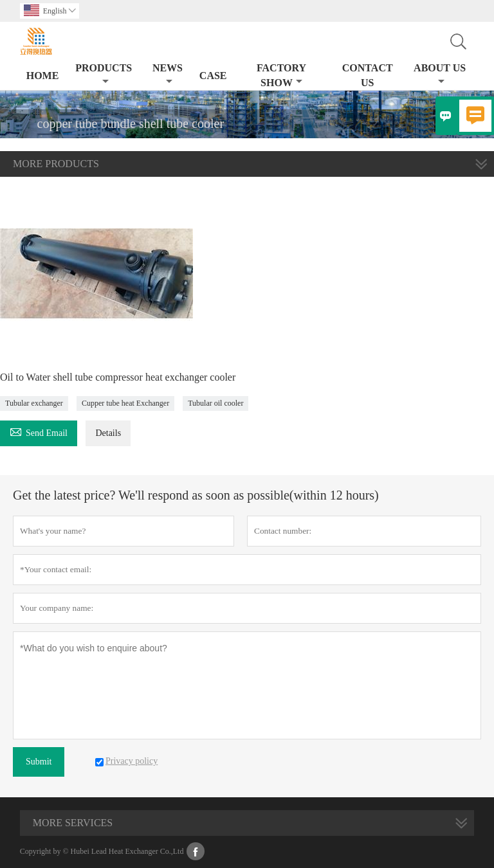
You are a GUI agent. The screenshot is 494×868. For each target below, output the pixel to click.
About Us (440, 74)
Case (213, 76)
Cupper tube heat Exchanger (125, 403)
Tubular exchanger (34, 403)
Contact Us (368, 75)
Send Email (39, 431)
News (168, 74)
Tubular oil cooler (215, 403)
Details (108, 433)
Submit (39, 762)
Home (43, 76)
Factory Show (281, 75)
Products (104, 74)
